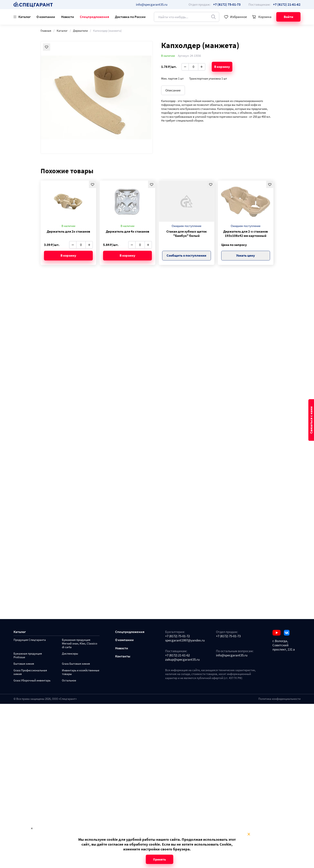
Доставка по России (130, 17)
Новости (68, 17)
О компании (46, 17)
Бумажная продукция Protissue (28, 655)
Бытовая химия (24, 664)
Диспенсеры (70, 654)
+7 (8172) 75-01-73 (228, 636)
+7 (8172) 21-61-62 (177, 655)
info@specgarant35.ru (152, 4)
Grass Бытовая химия (76, 664)
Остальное (69, 681)
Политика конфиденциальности (279, 699)
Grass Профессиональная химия (30, 672)
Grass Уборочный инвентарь (32, 681)
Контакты (123, 656)
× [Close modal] (249, 834)
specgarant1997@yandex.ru (185, 640)
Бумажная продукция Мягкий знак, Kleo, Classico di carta (80, 644)
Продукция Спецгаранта (30, 640)
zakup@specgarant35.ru (182, 660)
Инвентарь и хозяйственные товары (81, 672)
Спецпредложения (94, 17)
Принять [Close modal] (159, 859)
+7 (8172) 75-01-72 (177, 636)
